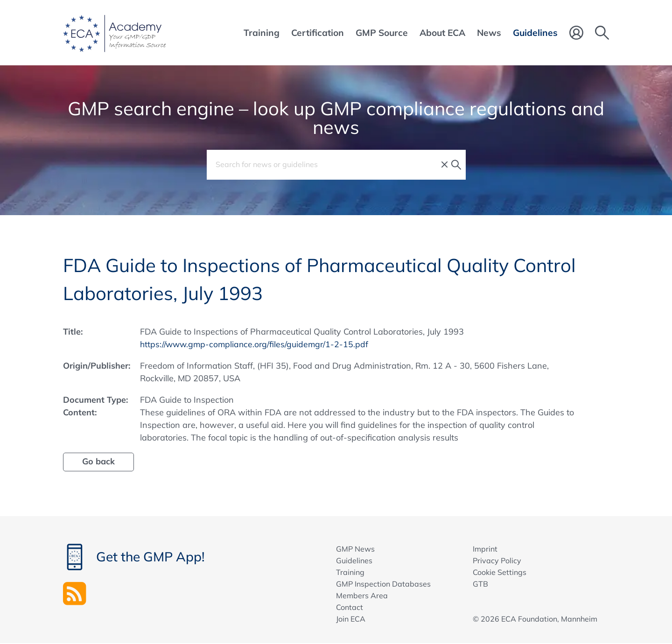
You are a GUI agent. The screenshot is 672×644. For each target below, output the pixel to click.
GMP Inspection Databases (383, 584)
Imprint (485, 549)
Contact (350, 607)
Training (350, 572)
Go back (98, 461)
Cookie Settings (500, 572)
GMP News (355, 549)
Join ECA (351, 619)
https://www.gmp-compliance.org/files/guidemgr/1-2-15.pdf (256, 344)
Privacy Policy (497, 560)
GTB (480, 584)
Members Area (362, 595)
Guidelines (354, 560)
